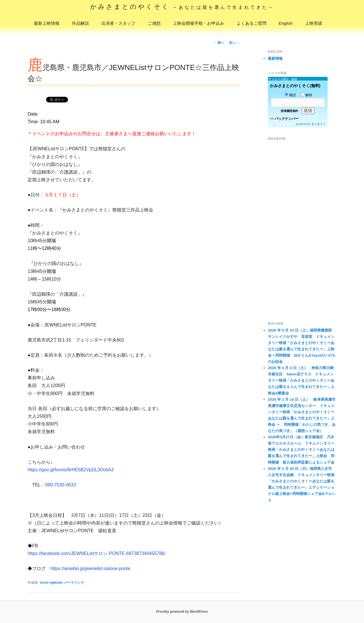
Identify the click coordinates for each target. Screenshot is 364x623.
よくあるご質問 (252, 23)
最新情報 (275, 58)
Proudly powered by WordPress (182, 612)
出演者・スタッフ (118, 23)
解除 (307, 95)
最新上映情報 (47, 23)
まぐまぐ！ (318, 124)
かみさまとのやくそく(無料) (295, 86)
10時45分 (37, 241)
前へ (219, 43)
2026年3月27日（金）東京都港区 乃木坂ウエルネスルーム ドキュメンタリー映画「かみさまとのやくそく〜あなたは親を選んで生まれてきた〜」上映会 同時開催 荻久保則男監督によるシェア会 (301, 450)
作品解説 (80, 23)
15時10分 (51, 279)
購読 (290, 95)
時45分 (40, 271)
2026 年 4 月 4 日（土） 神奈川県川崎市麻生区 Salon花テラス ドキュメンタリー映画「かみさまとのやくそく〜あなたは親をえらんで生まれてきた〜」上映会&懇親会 (301, 380)
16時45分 (37, 302)
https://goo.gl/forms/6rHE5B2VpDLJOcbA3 (71, 470)
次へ (234, 43)
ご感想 (154, 23)
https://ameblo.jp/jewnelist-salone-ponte (90, 568)
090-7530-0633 (61, 485)
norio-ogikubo (51, 583)
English (286, 23)
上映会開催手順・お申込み (198, 23)
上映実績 (314, 23)
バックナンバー (287, 119)
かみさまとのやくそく (182, 7)
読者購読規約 (289, 111)
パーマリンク (74, 583)
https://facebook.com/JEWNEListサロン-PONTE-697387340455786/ (97, 553)
